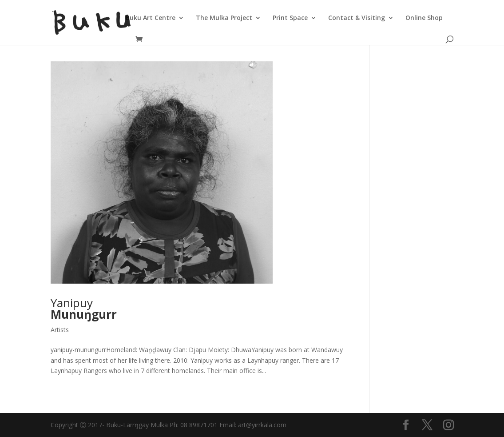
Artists (60, 330)
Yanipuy (84, 309)
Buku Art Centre (151, 18)
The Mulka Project (224, 18)
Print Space (290, 18)
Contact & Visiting (357, 18)
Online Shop (424, 18)
